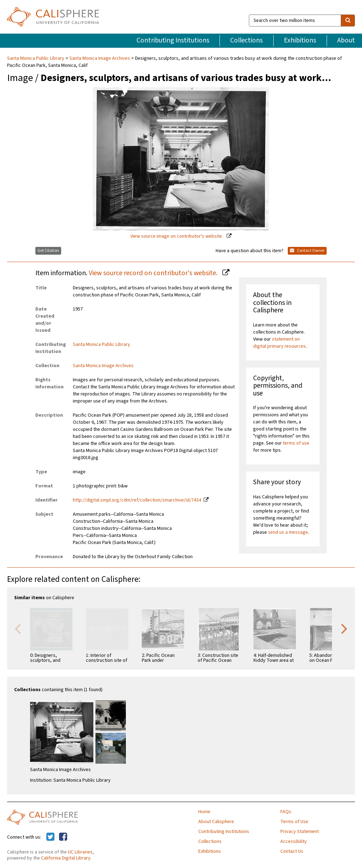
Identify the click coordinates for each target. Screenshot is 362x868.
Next (344, 628)
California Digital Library (66, 858)
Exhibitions (300, 40)
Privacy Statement (300, 832)
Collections (246, 40)
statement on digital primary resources (279, 343)
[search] (348, 21)
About (346, 40)
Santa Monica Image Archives (100, 58)
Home (204, 812)
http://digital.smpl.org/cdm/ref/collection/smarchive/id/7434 (137, 500)
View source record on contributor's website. (154, 273)
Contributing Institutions (173, 40)
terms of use (296, 443)
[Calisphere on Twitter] (50, 837)
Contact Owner (307, 251)
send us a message (288, 532)
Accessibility (294, 841)
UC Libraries (80, 852)
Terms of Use (294, 822)
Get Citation (48, 251)
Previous (18, 628)
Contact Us (292, 851)
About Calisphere (216, 822)
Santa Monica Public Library (36, 58)
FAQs (286, 812)
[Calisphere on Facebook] (63, 837)
